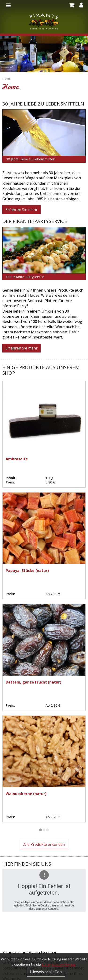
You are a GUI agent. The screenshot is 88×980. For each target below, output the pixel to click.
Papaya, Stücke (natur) (27, 571)
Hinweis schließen (46, 972)
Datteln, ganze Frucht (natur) (33, 682)
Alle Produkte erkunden (44, 844)
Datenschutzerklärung (59, 964)
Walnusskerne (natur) (26, 794)
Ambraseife (17, 459)
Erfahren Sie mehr (21, 210)
